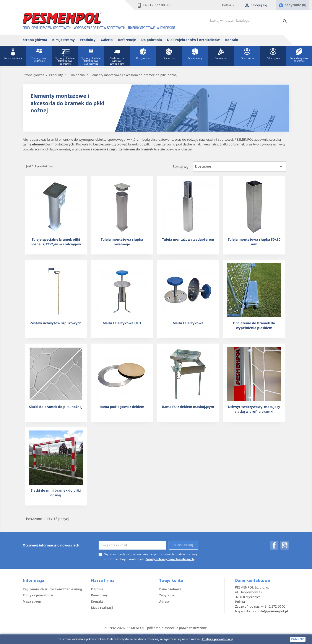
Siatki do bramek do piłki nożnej (56, 407)
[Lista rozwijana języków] (229, 5)
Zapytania (167, 595)
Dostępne (239, 166)
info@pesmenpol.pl (273, 611)
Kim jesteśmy (63, 40)
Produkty (88, 40)
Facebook (274, 545)
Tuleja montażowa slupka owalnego (122, 242)
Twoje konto (171, 580)
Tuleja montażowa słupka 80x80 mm (254, 242)
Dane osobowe (170, 589)
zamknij (298, 639)
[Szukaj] (248, 20)
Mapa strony (32, 601)
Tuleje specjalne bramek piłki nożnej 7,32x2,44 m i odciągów (56, 242)
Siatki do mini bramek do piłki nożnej (56, 493)
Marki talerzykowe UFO (122, 323)
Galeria (107, 40)
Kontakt (232, 40)
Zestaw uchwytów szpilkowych (56, 323)
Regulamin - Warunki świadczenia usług (52, 589)
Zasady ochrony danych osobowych (170, 559)
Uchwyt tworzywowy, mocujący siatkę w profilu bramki (254, 409)
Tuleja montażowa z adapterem (188, 239)
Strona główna (35, 40)
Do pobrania (152, 40)
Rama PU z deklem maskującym (188, 407)
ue (249, 39)
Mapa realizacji (102, 607)
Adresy (164, 601)
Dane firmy (99, 595)
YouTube (284, 545)
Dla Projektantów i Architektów (193, 40)
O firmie (97, 589)
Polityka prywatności (217, 639)
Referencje (127, 40)
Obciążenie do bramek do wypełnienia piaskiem (254, 325)
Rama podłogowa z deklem (122, 407)
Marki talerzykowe (188, 323)
